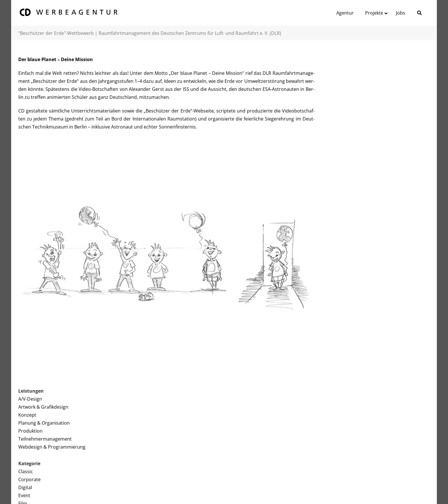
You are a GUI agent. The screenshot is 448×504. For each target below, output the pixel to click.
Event (24, 495)
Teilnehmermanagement (45, 439)
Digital (25, 487)
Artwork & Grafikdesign (43, 407)
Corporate (29, 479)
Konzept (27, 415)
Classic (26, 471)
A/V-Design (30, 399)
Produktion (30, 431)
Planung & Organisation (44, 423)
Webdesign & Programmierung (52, 447)
